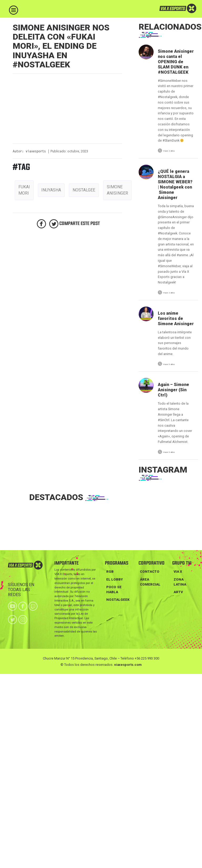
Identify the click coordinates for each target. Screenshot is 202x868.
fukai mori (24, 190)
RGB (110, 572)
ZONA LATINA (180, 582)
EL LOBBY (115, 579)
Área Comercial (150, 582)
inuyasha (51, 190)
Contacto (150, 572)
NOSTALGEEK (118, 600)
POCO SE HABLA (114, 590)
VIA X (178, 572)
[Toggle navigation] (14, 10)
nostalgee (84, 190)
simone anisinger (117, 190)
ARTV (178, 592)
